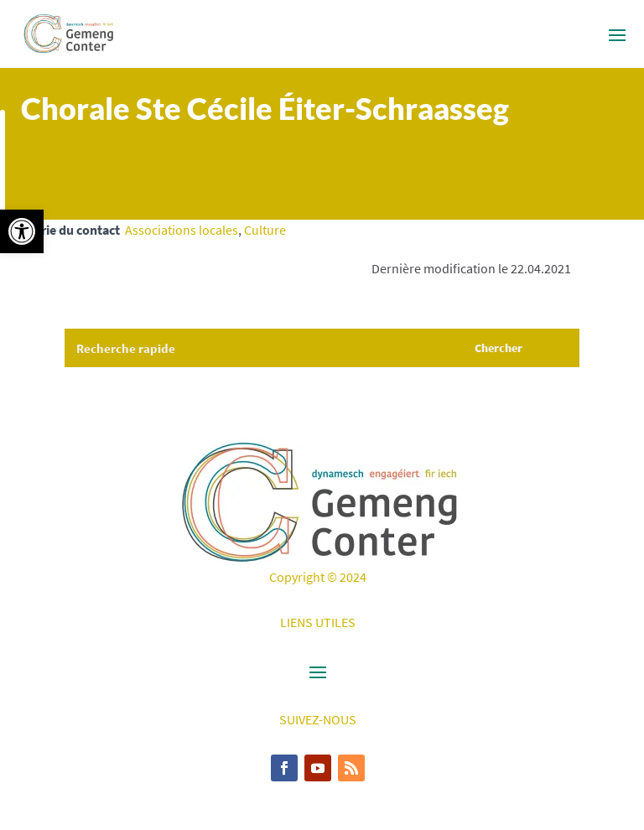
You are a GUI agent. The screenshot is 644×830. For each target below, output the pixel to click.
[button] (22, 231)
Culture (265, 230)
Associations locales (182, 230)
